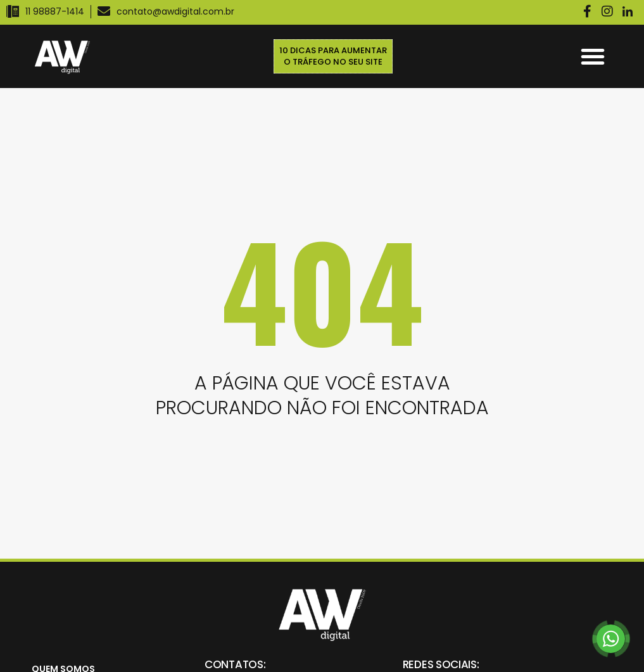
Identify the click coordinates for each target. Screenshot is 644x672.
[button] (593, 56)
